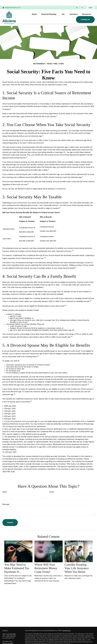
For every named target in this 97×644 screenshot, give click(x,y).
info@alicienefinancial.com (11, 2)
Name (5, 486)
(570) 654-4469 (11, 628)
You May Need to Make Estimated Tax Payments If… (17, 563)
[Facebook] (82, 2)
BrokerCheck (67, 625)
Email (52, 486)
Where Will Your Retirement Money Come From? (46, 563)
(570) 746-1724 (11, 630)
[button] (34, 9)
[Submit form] (10, 517)
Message (6, 499)
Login (90, 2)
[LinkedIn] (77, 2)
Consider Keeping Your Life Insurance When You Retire (77, 563)
